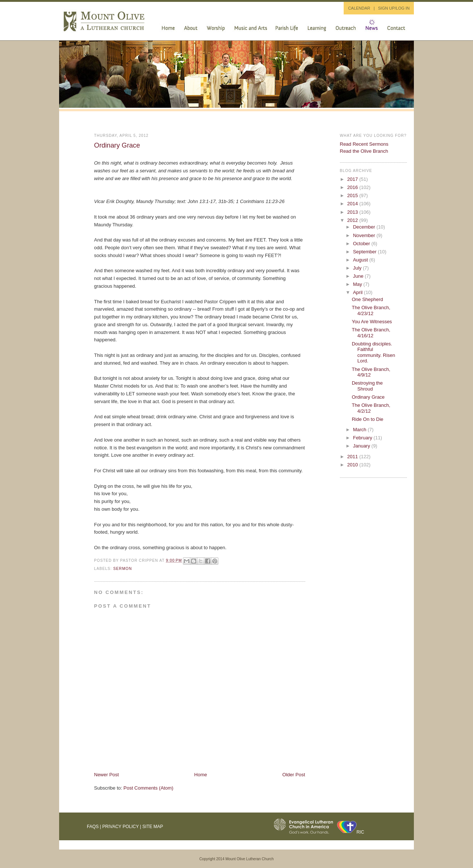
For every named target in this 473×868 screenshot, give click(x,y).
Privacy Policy (121, 827)
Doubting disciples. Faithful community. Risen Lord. (373, 352)
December (365, 227)
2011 (353, 457)
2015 (353, 195)
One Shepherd (367, 299)
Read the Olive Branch (364, 151)
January (362, 446)
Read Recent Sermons (364, 144)
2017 (353, 179)
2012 (353, 220)
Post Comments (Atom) (148, 788)
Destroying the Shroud (367, 386)
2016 (353, 187)
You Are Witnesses (372, 322)
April (358, 292)
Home (201, 775)
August (361, 260)
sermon (123, 569)
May (358, 284)
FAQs (93, 827)
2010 (353, 465)
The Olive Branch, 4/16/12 (371, 333)
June (359, 276)
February (363, 438)
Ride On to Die (367, 419)
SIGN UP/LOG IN (394, 8)
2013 (353, 212)
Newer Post (107, 775)
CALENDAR (359, 8)
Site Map (153, 827)
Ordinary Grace (117, 145)
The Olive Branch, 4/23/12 (371, 310)
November (365, 235)
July (358, 268)
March (360, 430)
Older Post (294, 775)
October (362, 244)
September (365, 252)
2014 (353, 204)
